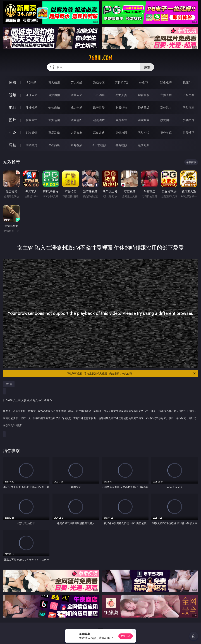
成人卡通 (76, 108)
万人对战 (76, 82)
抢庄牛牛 (189, 82)
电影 (13, 107)
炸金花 (144, 82)
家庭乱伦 (54, 133)
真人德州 (54, 82)
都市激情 (32, 133)
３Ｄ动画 (99, 95)
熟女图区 (166, 120)
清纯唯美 (144, 120)
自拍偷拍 (54, 95)
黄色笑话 (166, 133)
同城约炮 (32, 145)
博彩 (13, 82)
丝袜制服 (144, 95)
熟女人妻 (121, 95)
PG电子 (32, 82)
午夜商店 (54, 145)
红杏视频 (121, 145)
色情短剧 (144, 145)
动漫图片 (99, 120)
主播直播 (166, 95)
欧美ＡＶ (76, 95)
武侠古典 (99, 133)
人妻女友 (76, 133)
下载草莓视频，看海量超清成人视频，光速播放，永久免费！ (131, 374)
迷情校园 (121, 133)
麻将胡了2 (121, 82)
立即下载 (126, 636)
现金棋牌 (166, 82)
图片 (13, 120)
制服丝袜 (121, 108)
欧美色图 (76, 120)
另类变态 (189, 108)
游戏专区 (99, 82)
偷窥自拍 (32, 120)
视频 (13, 95)
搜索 (147, 67)
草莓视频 (76, 145)
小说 (13, 132)
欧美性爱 (99, 108)
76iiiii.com (100, 58)
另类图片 (189, 120)
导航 (13, 145)
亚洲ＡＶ (32, 95)
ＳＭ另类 (189, 95)
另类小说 (144, 133)
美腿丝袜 (121, 120)
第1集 (9, 384)
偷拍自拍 (54, 108)
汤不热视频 (99, 145)
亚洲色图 (54, 120)
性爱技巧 (189, 133)
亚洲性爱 (32, 108)
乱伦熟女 (166, 108)
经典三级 (144, 108)
